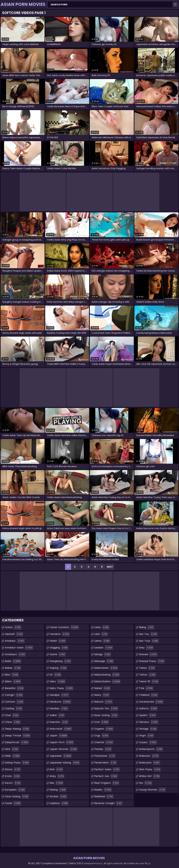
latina (102, 641)
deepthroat (17, 742)
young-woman (152, 790)
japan (59, 736)
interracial (61, 729)
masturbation (107, 681)
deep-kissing (17, 729)
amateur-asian (19, 648)
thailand (148, 695)
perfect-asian (107, 769)
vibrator (149, 722)
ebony (13, 769)
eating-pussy (17, 763)
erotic (13, 776)
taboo (147, 668)
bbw (12, 675)
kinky (57, 776)
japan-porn (62, 742)
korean (58, 796)
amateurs (15, 654)
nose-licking (106, 715)
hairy (58, 681)
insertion (59, 722)
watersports (151, 749)
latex (102, 627)
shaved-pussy (152, 661)
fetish (58, 641)
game (58, 654)
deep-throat (18, 736)
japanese (61, 756)
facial (13, 803)
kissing (58, 790)
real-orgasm (107, 783)
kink (56, 769)
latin (101, 634)
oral (102, 722)
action (13, 627)
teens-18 (149, 681)
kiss (57, 783)
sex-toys (149, 641)
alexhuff (14, 634)
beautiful (14, 688)
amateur (15, 641)
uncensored (151, 702)
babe (13, 661)
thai (146, 688)
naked (102, 688)
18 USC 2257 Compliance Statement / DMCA (52, 863)
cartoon (14, 702)
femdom (60, 634)
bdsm (13, 681)
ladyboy (59, 803)
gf (56, 675)
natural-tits (106, 709)
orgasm (104, 729)
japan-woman (64, 749)
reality (103, 790)
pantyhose (105, 756)
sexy (146, 648)
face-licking (17, 796)
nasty (102, 695)
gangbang (60, 661)
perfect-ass (106, 776)
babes (13, 668)
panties (103, 749)
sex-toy (148, 634)
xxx (146, 783)
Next (110, 567)
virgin (146, 736)
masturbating (107, 675)
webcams (150, 763)
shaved (148, 654)
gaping (58, 668)
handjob (59, 695)
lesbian (104, 648)
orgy (102, 736)
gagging (59, 648)
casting (14, 709)
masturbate (106, 668)
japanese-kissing (65, 763)
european (15, 790)
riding (147, 627)
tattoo (148, 675)
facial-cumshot (64, 627)
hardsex (59, 709)
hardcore (60, 702)
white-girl (150, 776)
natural (103, 702)
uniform (148, 709)
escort (13, 783)
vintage (148, 729)
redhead (104, 796)
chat (12, 715)
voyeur (148, 742)
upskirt (148, 715)
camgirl (14, 695)
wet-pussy (150, 769)
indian (57, 715)
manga (103, 654)
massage (104, 661)
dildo (13, 756)
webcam (149, 756)
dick (12, 749)
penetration (105, 763)
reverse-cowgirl (108, 803)
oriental (104, 742)
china (13, 722)
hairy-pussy (62, 688)
